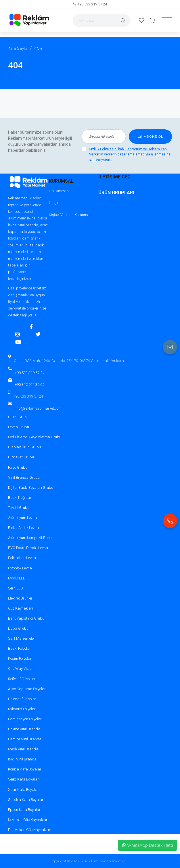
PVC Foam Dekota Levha (28, 548)
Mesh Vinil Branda (23, 749)
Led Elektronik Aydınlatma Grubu (35, 437)
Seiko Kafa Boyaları (24, 779)
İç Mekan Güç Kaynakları (28, 820)
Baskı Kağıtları (20, 498)
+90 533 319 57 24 (92, 4)
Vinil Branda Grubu (24, 477)
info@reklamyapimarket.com (38, 408)
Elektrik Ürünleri (21, 598)
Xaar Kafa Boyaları (24, 790)
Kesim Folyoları (20, 658)
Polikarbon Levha (22, 558)
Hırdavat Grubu (21, 457)
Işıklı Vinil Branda (22, 759)
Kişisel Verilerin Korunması (71, 215)
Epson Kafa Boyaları (25, 810)
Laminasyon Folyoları (25, 719)
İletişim (55, 203)
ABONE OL (151, 136)
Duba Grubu (18, 628)
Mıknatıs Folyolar (22, 709)
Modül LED (17, 578)
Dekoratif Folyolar (22, 699)
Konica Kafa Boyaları (25, 769)
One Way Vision (21, 668)
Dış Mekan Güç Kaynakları (30, 830)
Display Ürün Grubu (24, 447)
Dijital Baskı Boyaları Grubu (31, 487)
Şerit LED (16, 588)
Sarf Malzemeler (22, 638)
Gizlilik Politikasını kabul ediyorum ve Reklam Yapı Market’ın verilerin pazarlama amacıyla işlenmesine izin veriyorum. (130, 154)
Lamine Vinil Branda (25, 739)
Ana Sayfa (18, 48)
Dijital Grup (17, 417)
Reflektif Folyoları (22, 679)
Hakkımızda (59, 191)
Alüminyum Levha (22, 518)
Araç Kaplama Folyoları (27, 689)
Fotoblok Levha (20, 568)
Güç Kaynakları (21, 608)
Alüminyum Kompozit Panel (30, 538)
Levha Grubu (19, 427)
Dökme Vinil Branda (24, 729)
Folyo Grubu (18, 467)
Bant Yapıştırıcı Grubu (26, 618)
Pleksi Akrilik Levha (23, 528)
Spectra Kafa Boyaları (26, 800)
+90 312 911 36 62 (29, 385)
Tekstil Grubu (19, 508)
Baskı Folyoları (20, 648)
